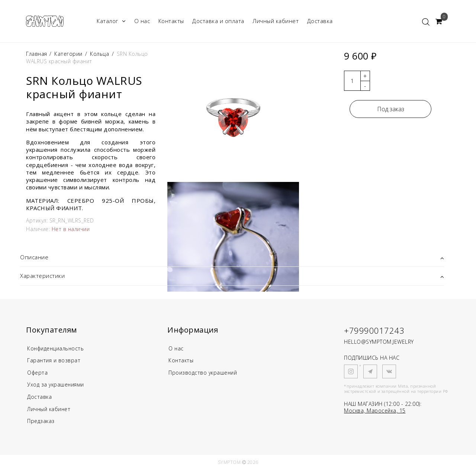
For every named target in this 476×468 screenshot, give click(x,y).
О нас (142, 21)
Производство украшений (205, 372)
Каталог (111, 21)
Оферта (38, 372)
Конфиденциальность (58, 348)
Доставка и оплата (218, 21)
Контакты (171, 21)
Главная (37, 54)
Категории (68, 54)
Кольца (99, 54)
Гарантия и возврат (55, 360)
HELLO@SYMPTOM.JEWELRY (379, 342)
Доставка (320, 21)
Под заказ (391, 109)
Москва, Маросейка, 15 (375, 411)
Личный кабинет (276, 21)
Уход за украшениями (58, 384)
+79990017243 (374, 330)
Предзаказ (42, 420)
